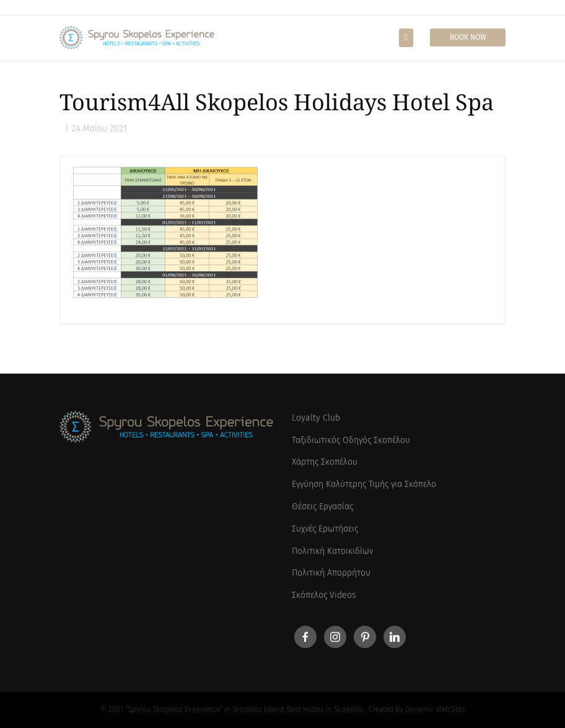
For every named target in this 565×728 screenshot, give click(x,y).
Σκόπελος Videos (324, 595)
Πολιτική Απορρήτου (331, 573)
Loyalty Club (316, 418)
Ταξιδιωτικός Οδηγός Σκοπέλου (351, 440)
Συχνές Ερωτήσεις (325, 529)
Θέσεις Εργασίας (322, 507)
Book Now (468, 37)
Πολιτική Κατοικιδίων (332, 551)
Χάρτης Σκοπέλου (325, 462)
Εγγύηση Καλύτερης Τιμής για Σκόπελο (364, 484)
